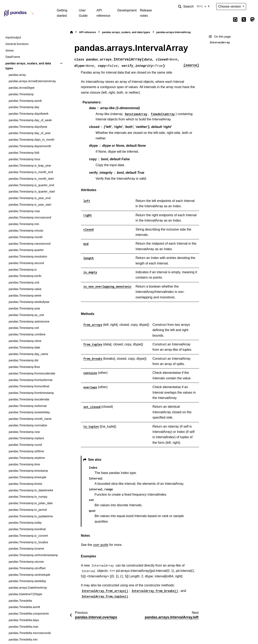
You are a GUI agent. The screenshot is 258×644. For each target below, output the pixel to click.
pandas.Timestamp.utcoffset (27, 568)
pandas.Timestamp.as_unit (26, 315)
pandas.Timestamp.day (24, 107)
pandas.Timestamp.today (25, 523)
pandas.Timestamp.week (25, 296)
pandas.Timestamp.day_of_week (30, 120)
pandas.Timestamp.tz (23, 270)
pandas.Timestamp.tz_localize (28, 542)
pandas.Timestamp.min (24, 224)
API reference (104, 13)
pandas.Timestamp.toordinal (27, 529)
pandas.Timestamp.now (24, 432)
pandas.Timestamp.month (26, 237)
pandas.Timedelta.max (23, 627)
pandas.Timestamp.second (26, 263)
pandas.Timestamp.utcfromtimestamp (33, 555)
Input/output (13, 37)
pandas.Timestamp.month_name (30, 419)
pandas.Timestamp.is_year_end (29, 198)
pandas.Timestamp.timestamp (28, 471)
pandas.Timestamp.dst (23, 360)
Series (10, 50)
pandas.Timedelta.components (29, 614)
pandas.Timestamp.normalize (28, 425)
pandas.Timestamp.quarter (26, 250)
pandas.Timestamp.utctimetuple (29, 575)
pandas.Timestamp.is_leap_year (30, 166)
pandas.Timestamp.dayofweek (29, 114)
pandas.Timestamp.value (25, 289)
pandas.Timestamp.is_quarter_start (32, 192)
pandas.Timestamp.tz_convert (28, 536)
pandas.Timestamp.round (25, 445)
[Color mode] (252, 7)
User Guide (83, 13)
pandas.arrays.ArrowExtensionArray (32, 81)
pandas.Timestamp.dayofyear (28, 127)
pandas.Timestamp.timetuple (27, 477)
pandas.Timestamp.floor (24, 367)
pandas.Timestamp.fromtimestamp (31, 393)
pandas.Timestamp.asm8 (25, 101)
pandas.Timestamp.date (24, 347)
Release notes (146, 13)
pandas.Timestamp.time (24, 464)
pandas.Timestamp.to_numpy (28, 497)
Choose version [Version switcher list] (230, 6)
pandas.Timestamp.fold (24, 153)
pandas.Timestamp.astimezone (29, 321)
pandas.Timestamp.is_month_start (31, 179)
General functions (17, 44)
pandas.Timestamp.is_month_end (31, 172)
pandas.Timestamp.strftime (26, 451)
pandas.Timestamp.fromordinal (29, 386)
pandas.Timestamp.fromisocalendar (32, 373)
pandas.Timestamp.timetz (25, 484)
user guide (101, 545)
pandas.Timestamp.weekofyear (29, 302)
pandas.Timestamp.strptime (27, 458)
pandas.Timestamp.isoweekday (29, 412)
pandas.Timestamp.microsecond (30, 217)
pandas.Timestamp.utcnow (26, 562)
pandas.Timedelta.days (24, 620)
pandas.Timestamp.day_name (28, 354)
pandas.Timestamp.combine (27, 334)
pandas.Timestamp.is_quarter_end (31, 185)
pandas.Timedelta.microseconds (30, 633)
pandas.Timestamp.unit (24, 282)
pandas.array (17, 75)
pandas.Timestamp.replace (26, 438)
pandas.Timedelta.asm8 (24, 607)
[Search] (195, 7)
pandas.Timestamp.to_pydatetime (31, 516)
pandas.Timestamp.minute (26, 231)
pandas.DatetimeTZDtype (25, 594)
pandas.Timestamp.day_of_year (30, 133)
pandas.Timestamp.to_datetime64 (31, 490)
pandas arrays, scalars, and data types (28, 66)
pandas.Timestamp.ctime (25, 341)
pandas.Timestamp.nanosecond (29, 244)
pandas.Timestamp (21, 94)
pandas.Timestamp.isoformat (28, 406)
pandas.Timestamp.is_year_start (30, 205)
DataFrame (13, 57)
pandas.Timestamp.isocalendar (29, 399)
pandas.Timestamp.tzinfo (25, 276)
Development (127, 10)
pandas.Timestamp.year (24, 308)
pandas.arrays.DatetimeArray (28, 588)
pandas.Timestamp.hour (24, 159)
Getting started (62, 13)
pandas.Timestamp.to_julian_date (31, 503)
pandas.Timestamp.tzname (26, 549)
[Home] (71, 32)
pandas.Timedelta (20, 601)
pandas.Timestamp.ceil (24, 328)
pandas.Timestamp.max (24, 211)
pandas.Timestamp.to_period (28, 510)
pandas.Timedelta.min (23, 640)
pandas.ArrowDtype (21, 88)
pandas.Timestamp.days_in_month (31, 140)
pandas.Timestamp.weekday (27, 581)
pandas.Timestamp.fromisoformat (30, 380)
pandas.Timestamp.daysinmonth (30, 146)
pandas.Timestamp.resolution (28, 256)
